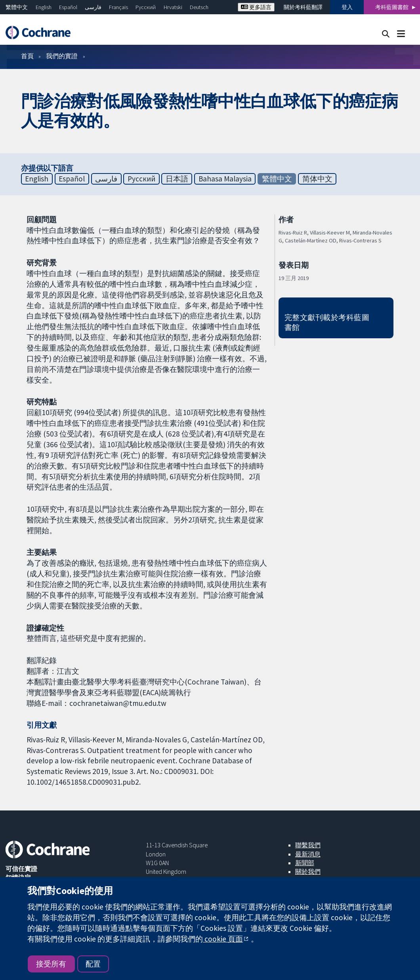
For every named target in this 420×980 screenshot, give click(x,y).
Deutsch (199, 7)
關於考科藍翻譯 (303, 7)
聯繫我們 (308, 845)
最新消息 (308, 854)
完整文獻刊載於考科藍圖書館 (327, 322)
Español (68, 7)
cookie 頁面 (223, 939)
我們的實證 (62, 56)
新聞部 (305, 863)
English (44, 7)
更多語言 (256, 7)
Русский (146, 7)
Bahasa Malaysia (225, 179)
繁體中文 (17, 7)
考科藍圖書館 (392, 7)
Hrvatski (173, 7)
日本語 (177, 179)
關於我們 (308, 871)
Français (118, 7)
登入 (347, 7)
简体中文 (317, 179)
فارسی (93, 7)
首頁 (27, 56)
